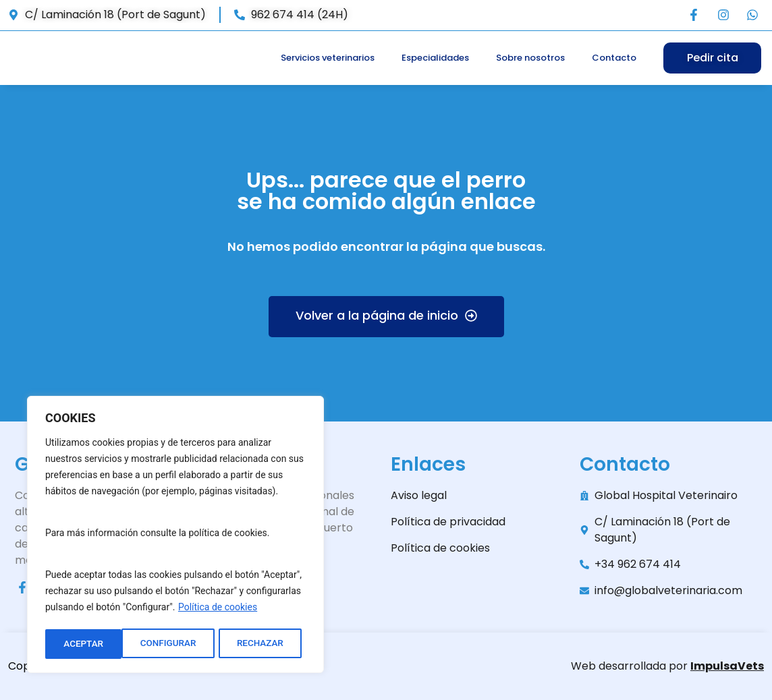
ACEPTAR (268, 644)
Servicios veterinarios (328, 58)
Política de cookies (218, 610)
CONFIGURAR (91, 644)
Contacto (614, 58)
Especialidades (435, 58)
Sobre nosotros (530, 58)
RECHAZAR (184, 644)
